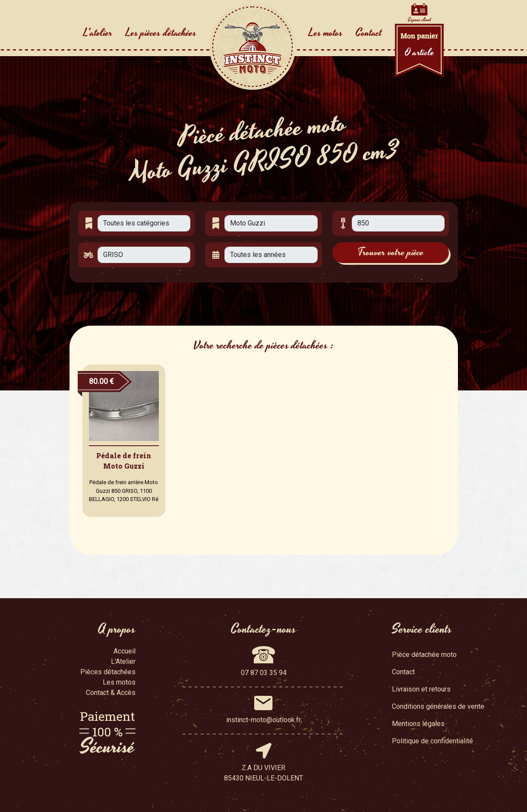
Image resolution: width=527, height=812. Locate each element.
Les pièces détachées (161, 33)
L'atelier (98, 33)
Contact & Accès (111, 693)
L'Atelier (123, 661)
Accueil (125, 651)
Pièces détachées (108, 672)
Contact (369, 33)
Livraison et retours (421, 689)
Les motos (326, 33)
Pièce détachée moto (424, 655)
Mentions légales (418, 724)
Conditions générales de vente (438, 706)
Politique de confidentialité (432, 741)
